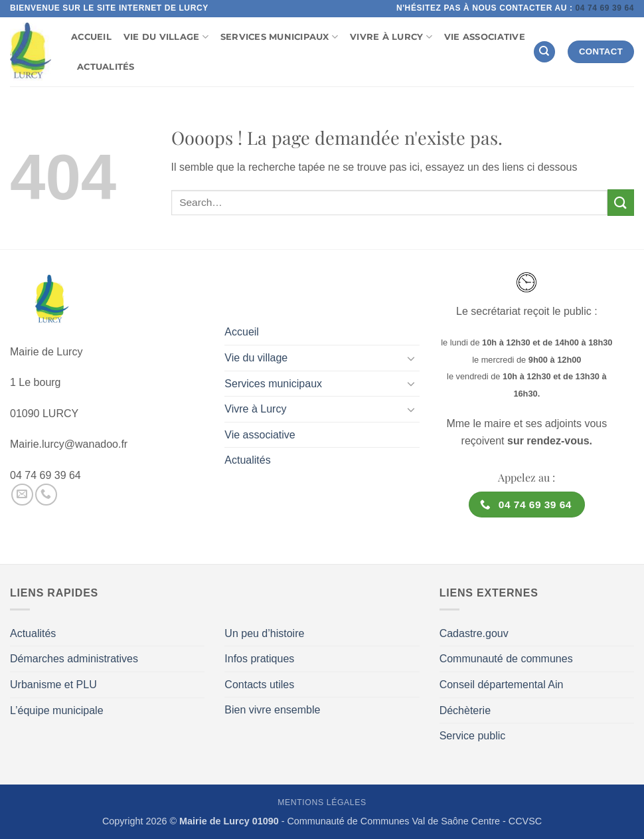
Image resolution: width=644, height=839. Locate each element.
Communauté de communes (506, 659)
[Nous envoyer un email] (22, 495)
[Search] (544, 52)
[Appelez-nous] (46, 495)
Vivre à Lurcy (391, 37)
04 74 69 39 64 (604, 8)
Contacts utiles (259, 685)
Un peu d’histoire (264, 633)
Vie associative (485, 37)
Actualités (106, 67)
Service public (473, 736)
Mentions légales (322, 802)
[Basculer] (412, 358)
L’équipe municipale (57, 710)
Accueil (91, 37)
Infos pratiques (259, 659)
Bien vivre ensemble (272, 710)
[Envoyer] (621, 202)
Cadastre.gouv (474, 633)
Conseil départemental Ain (502, 685)
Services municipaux (279, 37)
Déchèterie (465, 710)
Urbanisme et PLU (53, 685)
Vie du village (166, 37)
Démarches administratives (74, 659)
